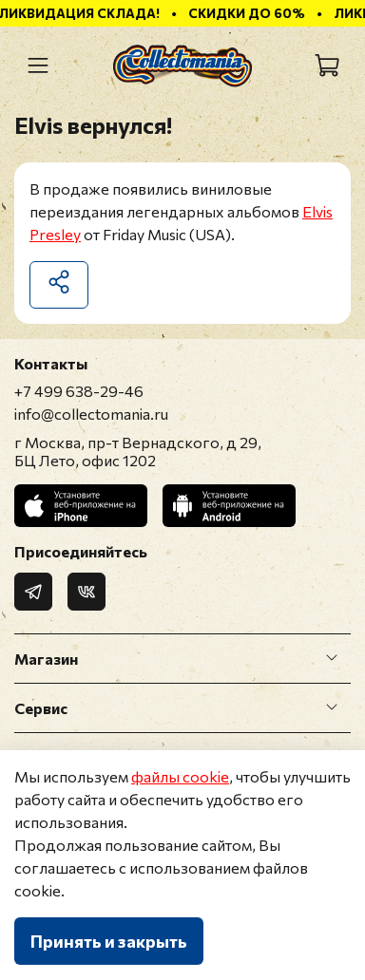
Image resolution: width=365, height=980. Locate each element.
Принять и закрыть (109, 941)
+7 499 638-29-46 (79, 391)
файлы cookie (180, 776)
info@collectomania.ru (91, 414)
